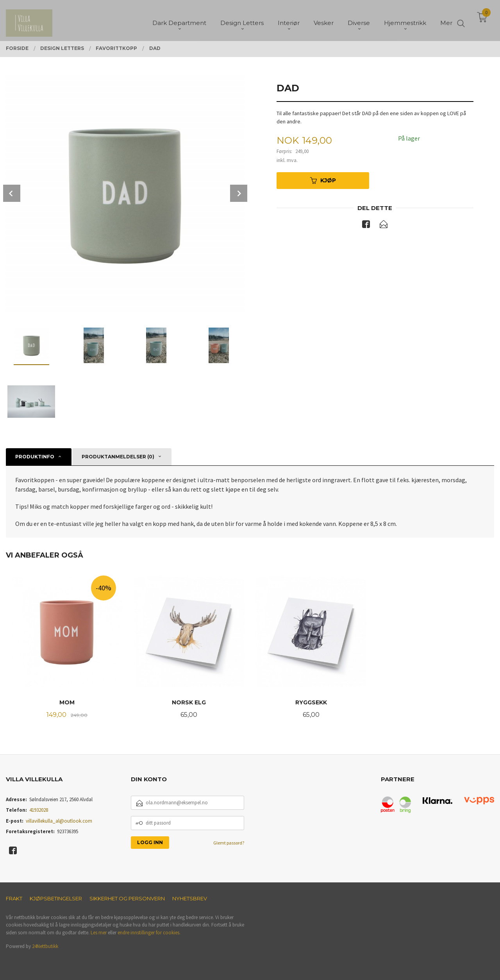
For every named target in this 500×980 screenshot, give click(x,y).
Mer (446, 20)
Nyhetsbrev (190, 898)
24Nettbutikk (45, 946)
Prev (12, 193)
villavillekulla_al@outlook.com (59, 821)
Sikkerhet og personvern (127, 898)
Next (239, 193)
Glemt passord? (229, 843)
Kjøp (323, 180)
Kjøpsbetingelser (56, 898)
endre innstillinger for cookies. (149, 933)
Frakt (14, 898)
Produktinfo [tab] (35, 457)
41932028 (39, 810)
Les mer (99, 933)
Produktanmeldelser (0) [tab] (118, 457)
